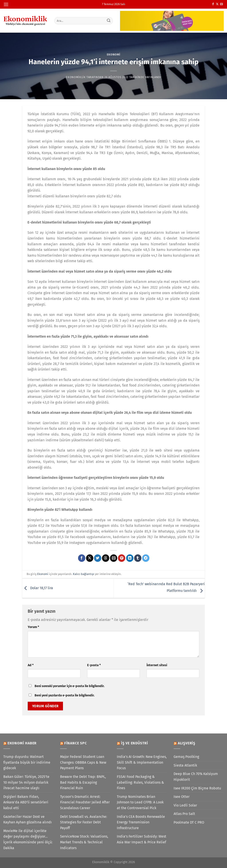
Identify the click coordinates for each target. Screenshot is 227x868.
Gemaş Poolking (186, 757)
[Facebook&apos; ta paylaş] (82, 558)
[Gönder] (109, 21)
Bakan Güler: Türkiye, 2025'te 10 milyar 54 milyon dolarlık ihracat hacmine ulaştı (26, 782)
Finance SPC (76, 743)
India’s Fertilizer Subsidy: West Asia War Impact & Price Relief (142, 839)
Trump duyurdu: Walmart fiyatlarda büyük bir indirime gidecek (27, 762)
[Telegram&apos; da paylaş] (146, 558)
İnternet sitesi (157, 665)
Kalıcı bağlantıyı (84, 574)
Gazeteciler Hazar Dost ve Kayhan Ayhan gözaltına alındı (28, 819)
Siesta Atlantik (185, 765)
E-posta (94, 665)
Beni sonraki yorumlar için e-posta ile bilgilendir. (69, 686)
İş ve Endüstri (135, 743)
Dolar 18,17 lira (38, 588)
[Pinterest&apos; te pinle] (122, 558)
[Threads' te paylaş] (106, 558)
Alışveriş (187, 743)
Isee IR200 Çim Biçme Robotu (197, 788)
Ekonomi (114, 54)
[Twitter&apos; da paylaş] (98, 558)
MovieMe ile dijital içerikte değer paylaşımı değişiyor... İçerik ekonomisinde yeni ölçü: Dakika (28, 839)
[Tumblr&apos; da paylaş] (138, 558)
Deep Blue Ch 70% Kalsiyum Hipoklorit (196, 777)
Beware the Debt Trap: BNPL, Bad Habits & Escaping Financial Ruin (83, 782)
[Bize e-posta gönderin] (221, 4)
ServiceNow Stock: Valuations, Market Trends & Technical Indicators (84, 842)
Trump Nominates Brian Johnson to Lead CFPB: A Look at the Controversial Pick (140, 802)
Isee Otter (182, 797)
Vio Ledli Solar (185, 805)
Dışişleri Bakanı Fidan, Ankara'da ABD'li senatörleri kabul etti (26, 802)
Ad (31, 665)
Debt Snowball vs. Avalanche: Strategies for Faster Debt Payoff (84, 822)
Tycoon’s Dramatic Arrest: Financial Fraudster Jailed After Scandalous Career (85, 802)
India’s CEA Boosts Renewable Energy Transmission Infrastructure (141, 822)
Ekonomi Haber (22, 743)
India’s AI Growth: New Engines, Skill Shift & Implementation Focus (142, 762)
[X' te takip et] (217, 4)
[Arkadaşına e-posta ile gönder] (114, 558)
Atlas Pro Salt (184, 814)
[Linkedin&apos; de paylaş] (130, 558)
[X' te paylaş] (90, 558)
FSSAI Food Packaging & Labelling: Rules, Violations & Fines (140, 782)
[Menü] (6, 4)
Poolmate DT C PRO (189, 822)
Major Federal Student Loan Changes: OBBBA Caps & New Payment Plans (83, 762)
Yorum (33, 627)
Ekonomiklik (76, 77)
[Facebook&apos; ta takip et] (213, 4)
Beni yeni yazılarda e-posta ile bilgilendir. (65, 695)
